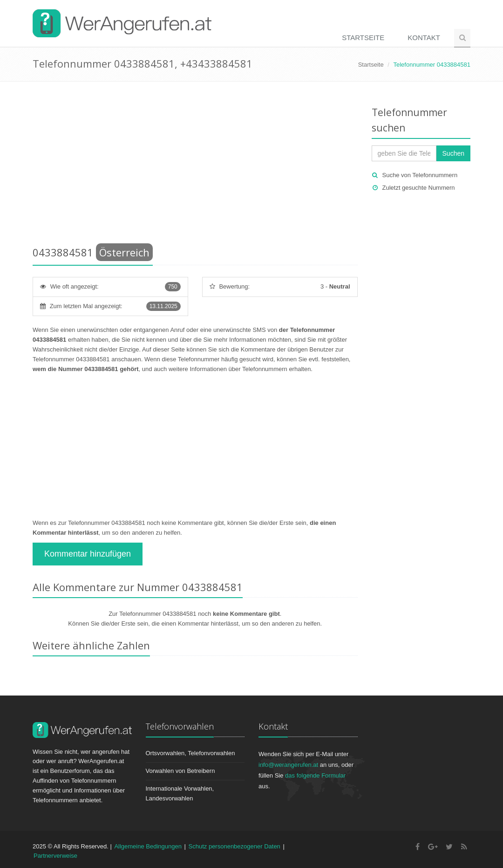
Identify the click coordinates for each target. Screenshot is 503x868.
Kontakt (424, 38)
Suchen (453, 153)
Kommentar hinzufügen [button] (88, 554)
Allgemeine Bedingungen (148, 846)
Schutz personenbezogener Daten (235, 846)
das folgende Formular (315, 775)
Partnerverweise (55, 856)
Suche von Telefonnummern (420, 175)
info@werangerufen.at (288, 765)
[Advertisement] (195, 165)
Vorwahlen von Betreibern (180, 771)
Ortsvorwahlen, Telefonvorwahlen (190, 753)
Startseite (363, 38)
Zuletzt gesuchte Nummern (419, 188)
